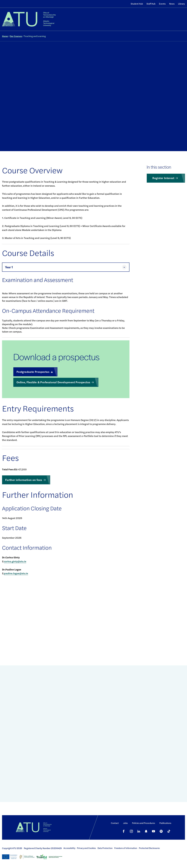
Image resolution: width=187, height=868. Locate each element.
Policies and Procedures (144, 823)
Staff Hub (151, 4)
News (172, 4)
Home (5, 36)
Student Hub (137, 4)
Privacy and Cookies (86, 848)
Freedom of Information (126, 848)
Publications (165, 823)
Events (162, 4)
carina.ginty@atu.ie (15, 561)
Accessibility (69, 848)
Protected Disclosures (149, 848)
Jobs (125, 823)
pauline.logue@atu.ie (16, 573)
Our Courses (16, 36)
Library (181, 4)
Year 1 (9, 267)
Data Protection (105, 848)
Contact (115, 823)
